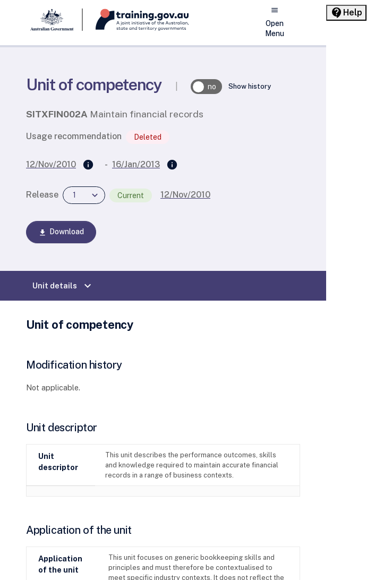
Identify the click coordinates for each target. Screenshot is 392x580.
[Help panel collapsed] (346, 13)
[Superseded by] (172, 165)
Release (42, 195)
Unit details (63, 286)
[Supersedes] (88, 165)
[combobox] (84, 195)
